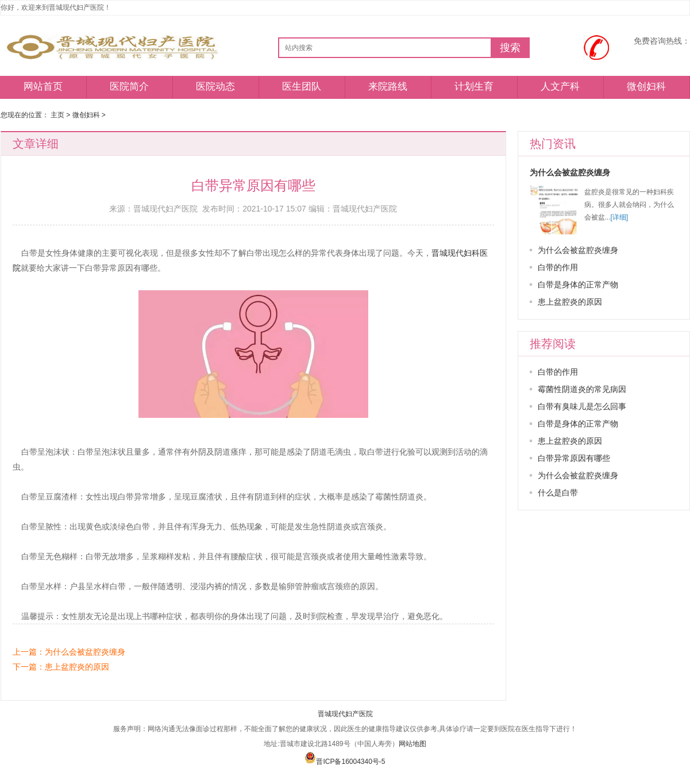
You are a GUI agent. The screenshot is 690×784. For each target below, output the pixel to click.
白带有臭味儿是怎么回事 (582, 406)
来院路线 (388, 87)
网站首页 (43, 87)
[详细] (620, 217)
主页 (57, 115)
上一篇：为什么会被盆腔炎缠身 (69, 652)
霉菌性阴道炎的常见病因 (582, 389)
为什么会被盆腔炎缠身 (570, 172)
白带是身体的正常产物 (578, 285)
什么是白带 (558, 493)
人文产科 (560, 87)
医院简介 (129, 87)
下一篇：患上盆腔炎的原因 (61, 667)
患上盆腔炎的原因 (570, 302)
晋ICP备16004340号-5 (345, 762)
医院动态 (215, 87)
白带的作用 (558, 267)
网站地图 (413, 744)
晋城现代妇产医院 (345, 714)
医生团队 (302, 87)
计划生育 (474, 87)
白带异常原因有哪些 (574, 458)
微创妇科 (646, 87)
